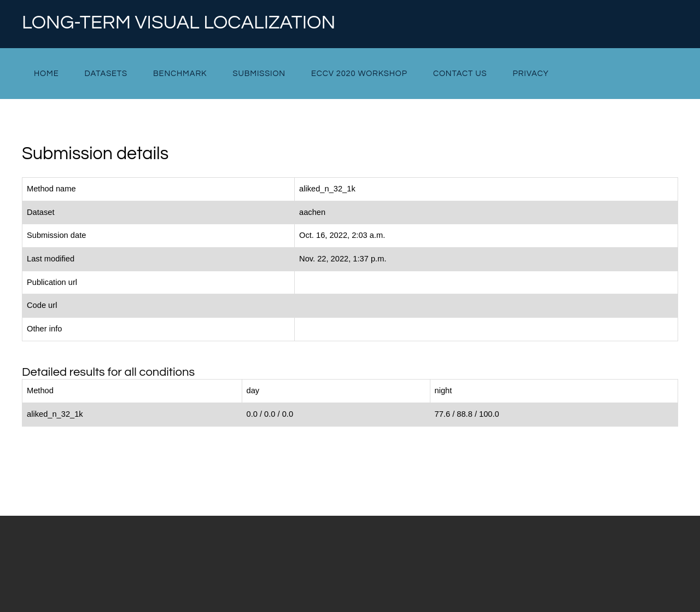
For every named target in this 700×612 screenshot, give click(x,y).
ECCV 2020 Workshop (359, 74)
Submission (259, 74)
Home (46, 74)
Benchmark (180, 74)
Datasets (106, 74)
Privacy (531, 74)
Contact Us (460, 74)
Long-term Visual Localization (179, 23)
